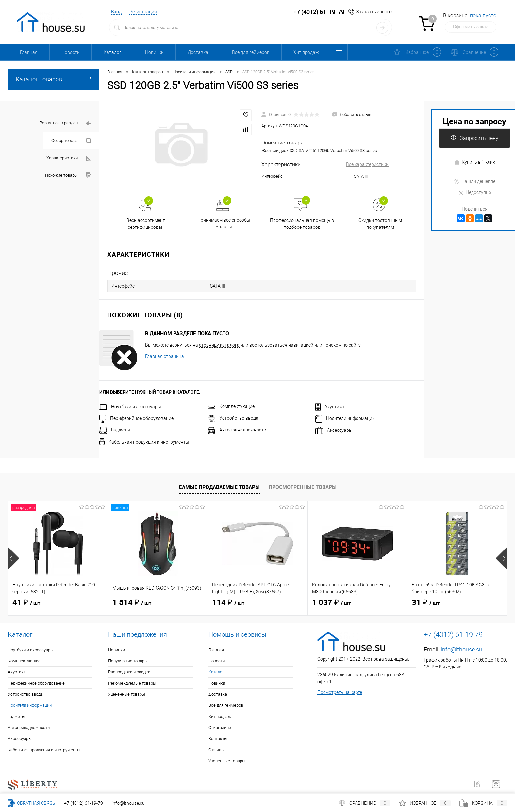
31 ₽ (426, 603)
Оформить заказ (471, 27)
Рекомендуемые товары (132, 683)
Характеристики (69, 158)
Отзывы (216, 750)
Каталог (112, 52)
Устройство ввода (233, 418)
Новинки (154, 52)
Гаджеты (115, 430)
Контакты (218, 739)
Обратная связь (32, 803)
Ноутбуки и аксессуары (130, 407)
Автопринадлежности (237, 430)
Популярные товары (128, 661)
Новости (71, 52)
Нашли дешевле (475, 181)
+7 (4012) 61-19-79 (83, 803)
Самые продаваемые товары (219, 487)
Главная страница (165, 356)
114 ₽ (228, 603)
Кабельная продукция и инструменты (144, 442)
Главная (29, 52)
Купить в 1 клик (475, 162)
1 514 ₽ (132, 603)
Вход (116, 12)
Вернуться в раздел (66, 123)
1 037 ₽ (332, 603)
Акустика (330, 407)
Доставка (198, 52)
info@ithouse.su (462, 649)
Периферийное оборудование (136, 418)
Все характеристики (367, 164)
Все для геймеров (251, 52)
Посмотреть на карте (340, 692)
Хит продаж (306, 52)
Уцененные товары (127, 694)
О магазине (220, 727)
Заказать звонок (374, 12)
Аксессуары (334, 430)
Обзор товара (71, 141)
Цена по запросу (474, 121)
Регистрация (143, 12)
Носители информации (345, 418)
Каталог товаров (54, 79)
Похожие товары (68, 175)
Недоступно (475, 192)
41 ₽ (26, 603)
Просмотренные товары (303, 487)
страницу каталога (219, 345)
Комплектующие (231, 406)
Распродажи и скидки (129, 672)
